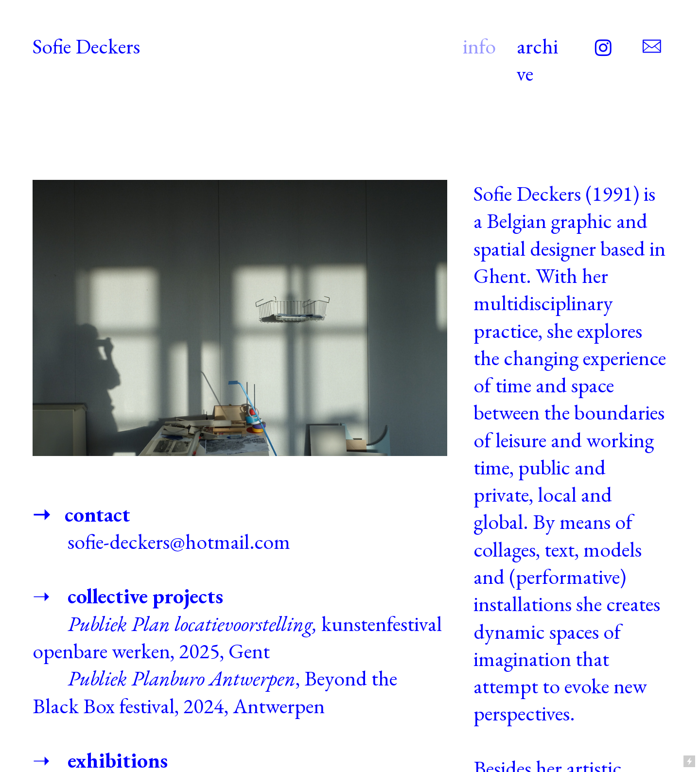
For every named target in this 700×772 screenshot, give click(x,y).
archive (537, 60)
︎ (652, 47)
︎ (603, 49)
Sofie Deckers (86, 46)
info (479, 46)
